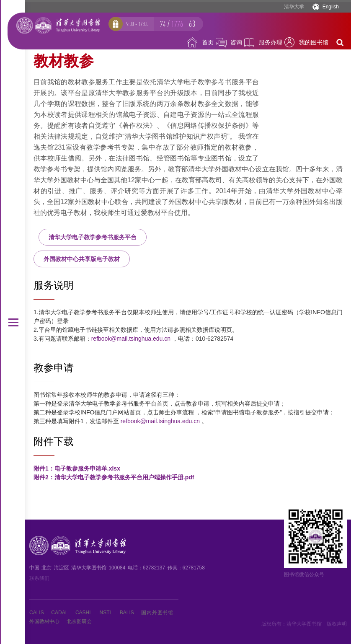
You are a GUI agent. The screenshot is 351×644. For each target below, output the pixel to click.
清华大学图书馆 (304, 624)
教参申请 (54, 368)
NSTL (106, 613)
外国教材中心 (44, 621)
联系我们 (39, 578)
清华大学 (294, 7)
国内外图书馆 (157, 613)
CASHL (84, 613)
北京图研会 (79, 621)
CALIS (37, 613)
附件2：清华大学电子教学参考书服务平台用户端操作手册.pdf (114, 477)
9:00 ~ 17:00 (137, 24)
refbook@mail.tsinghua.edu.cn (131, 339)
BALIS (127, 613)
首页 (208, 42)
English (331, 7)
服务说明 (54, 285)
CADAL (59, 613)
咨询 (236, 42)
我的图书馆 (314, 42)
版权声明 (337, 624)
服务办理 (271, 42)
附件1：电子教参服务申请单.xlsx (77, 468)
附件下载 (54, 441)
